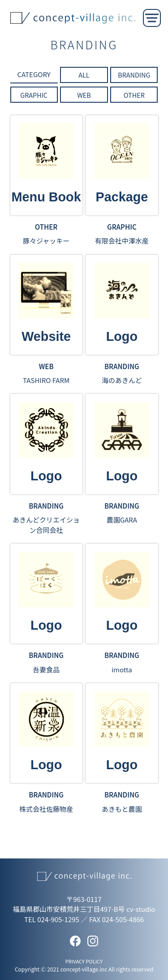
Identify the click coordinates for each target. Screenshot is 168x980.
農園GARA (122, 520)
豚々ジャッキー (46, 241)
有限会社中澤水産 (122, 241)
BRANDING (134, 75)
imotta (122, 669)
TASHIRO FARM (46, 380)
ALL (84, 75)
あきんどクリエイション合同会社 (46, 525)
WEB (84, 95)
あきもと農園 (122, 809)
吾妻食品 (46, 669)
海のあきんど (122, 380)
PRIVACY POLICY (84, 961)
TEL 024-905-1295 (52, 919)
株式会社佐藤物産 (46, 809)
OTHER (134, 95)
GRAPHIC (34, 95)
